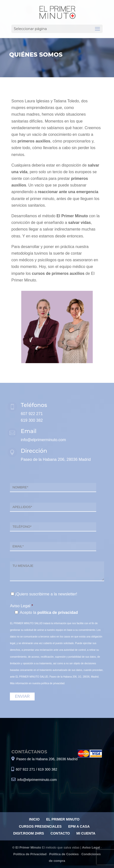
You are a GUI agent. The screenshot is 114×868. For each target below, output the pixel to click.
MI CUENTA (86, 833)
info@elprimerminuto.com (43, 440)
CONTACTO (60, 833)
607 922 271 (32, 414)
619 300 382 (32, 420)
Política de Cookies (64, 854)
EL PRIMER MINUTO (63, 819)
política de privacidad (58, 612)
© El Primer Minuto (27, 847)
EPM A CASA (79, 826)
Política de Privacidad (30, 854)
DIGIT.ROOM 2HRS (28, 833)
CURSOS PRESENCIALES (40, 826)
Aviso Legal (91, 847)
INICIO (34, 819)
